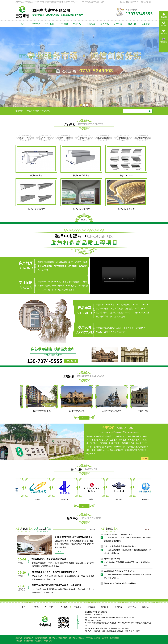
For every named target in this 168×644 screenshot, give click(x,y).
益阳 (118, 631)
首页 (22, 24)
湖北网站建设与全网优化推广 (119, 628)
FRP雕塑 (89, 638)
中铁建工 (147, 499)
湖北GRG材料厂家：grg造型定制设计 (49, 559)
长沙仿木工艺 (84, 138)
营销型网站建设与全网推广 (34, 641)
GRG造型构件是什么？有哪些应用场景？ (74, 537)
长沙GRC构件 (45, 138)
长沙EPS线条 (25, 138)
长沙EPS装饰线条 (41, 638)
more (145, 458)
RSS (134, 2)
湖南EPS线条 (28, 638)
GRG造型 (63, 24)
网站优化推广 (48, 641)
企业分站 (122, 2)
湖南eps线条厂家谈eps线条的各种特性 (120, 584)
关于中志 (118, 24)
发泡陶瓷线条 (115, 638)
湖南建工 (66, 499)
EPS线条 (36, 24)
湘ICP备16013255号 (92, 628)
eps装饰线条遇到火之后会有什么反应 (119, 572)
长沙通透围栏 (103, 138)
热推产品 (88, 631)
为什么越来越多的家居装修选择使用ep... (121, 547)
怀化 (134, 631)
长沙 (107, 631)
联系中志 (146, 24)
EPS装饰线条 (45, 111)
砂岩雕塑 (97, 638)
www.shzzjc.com (95, 620)
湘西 (138, 631)
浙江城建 (120, 499)
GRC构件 (50, 24)
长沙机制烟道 (123, 138)
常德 (131, 631)
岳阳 (122, 631)
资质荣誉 (132, 24)
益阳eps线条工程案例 (113, 411)
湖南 (104, 631)
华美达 (93, 499)
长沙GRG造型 (64, 138)
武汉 (115, 631)
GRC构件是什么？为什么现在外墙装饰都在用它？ (54, 572)
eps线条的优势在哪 (112, 559)
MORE (84, 220)
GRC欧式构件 (62, 638)
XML (138, 2)
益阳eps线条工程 (78, 411)
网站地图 (129, 2)
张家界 (126, 631)
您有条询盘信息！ (147, 2)
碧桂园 (39, 499)
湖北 (111, 631)
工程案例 (91, 24)
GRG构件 (72, 638)
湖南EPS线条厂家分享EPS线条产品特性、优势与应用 (56, 585)
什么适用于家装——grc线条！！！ (118, 535)
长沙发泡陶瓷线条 (142, 138)
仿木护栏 (105, 638)
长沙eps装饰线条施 (43, 411)
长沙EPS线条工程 (148, 411)
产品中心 (77, 24)
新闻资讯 (105, 24)
